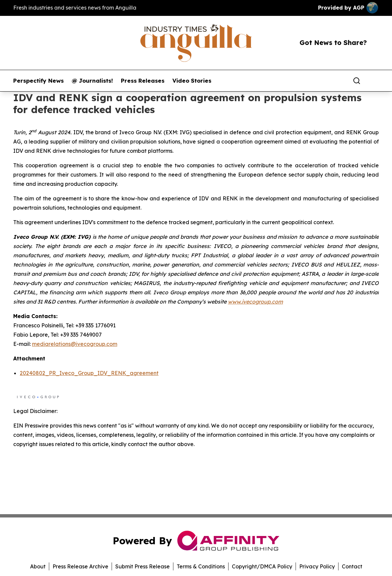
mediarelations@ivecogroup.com (75, 344)
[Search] (357, 81)
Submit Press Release (143, 566)
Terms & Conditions (201, 566)
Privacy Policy (317, 566)
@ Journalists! (92, 81)
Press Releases (143, 81)
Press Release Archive (80, 566)
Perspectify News (38, 81)
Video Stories (192, 81)
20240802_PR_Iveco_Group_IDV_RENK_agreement (89, 373)
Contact (352, 566)
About (38, 566)
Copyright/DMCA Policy (262, 566)
